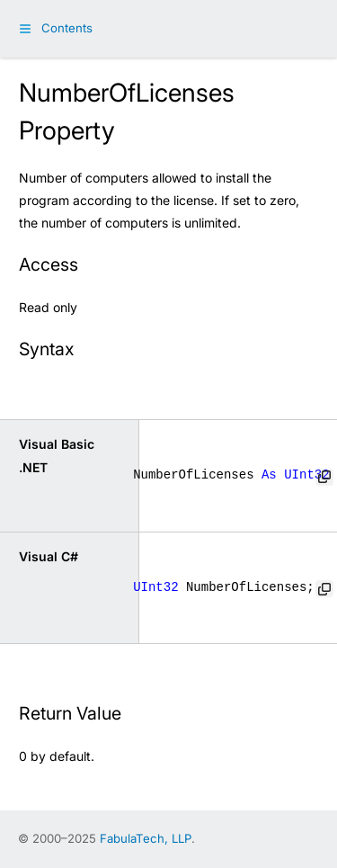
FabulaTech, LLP (146, 838)
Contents (67, 28)
